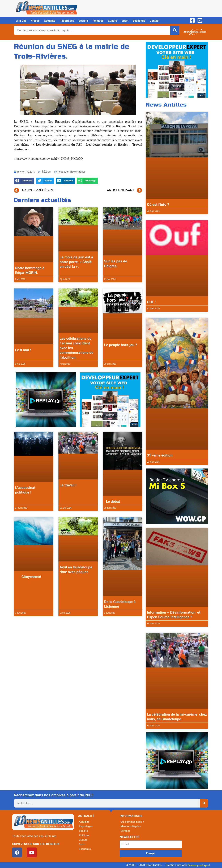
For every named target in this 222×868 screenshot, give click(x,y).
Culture (113, 21)
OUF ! (151, 302)
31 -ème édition (160, 455)
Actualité (50, 21)
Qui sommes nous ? (133, 822)
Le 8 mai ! (23, 350)
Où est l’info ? (158, 205)
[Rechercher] (175, 30)
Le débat (112, 502)
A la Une (21, 21)
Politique (98, 21)
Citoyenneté (28, 577)
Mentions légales (131, 826)
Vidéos (35, 21)
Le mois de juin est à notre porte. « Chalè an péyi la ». (76, 262)
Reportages (67, 21)
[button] (24, 181)
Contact (155, 21)
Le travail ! (68, 485)
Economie (139, 21)
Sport (125, 21)
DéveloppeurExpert (198, 865)
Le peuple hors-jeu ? (121, 345)
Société (83, 21)
